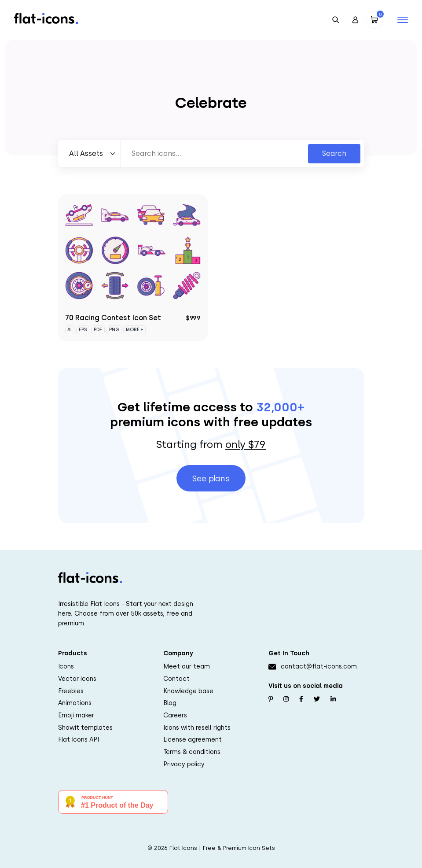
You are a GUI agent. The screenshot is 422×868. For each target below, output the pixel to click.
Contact (176, 679)
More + (134, 330)
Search (334, 153)
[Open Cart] (374, 20)
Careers (175, 715)
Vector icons (77, 679)
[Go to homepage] (46, 18)
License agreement (193, 739)
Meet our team (187, 666)
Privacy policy (184, 764)
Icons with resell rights (197, 728)
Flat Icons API (79, 739)
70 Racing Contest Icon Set (113, 318)
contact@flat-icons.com (319, 666)
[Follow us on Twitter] (317, 699)
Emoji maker (76, 715)
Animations (75, 703)
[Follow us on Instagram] (286, 699)
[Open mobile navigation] (403, 20)
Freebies (71, 691)
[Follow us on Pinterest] (271, 699)
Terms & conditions (192, 752)
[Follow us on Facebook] (301, 699)
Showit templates (85, 728)
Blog (170, 703)
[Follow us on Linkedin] (333, 699)
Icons (66, 666)
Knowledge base (188, 691)
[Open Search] (336, 20)
